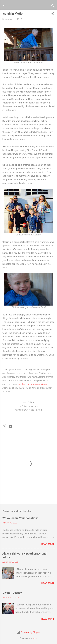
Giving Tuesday (12, 593)
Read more (48, 544)
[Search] (53, 6)
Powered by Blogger (28, 632)
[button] (53, 14)
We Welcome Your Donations (20, 518)
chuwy (35, 638)
